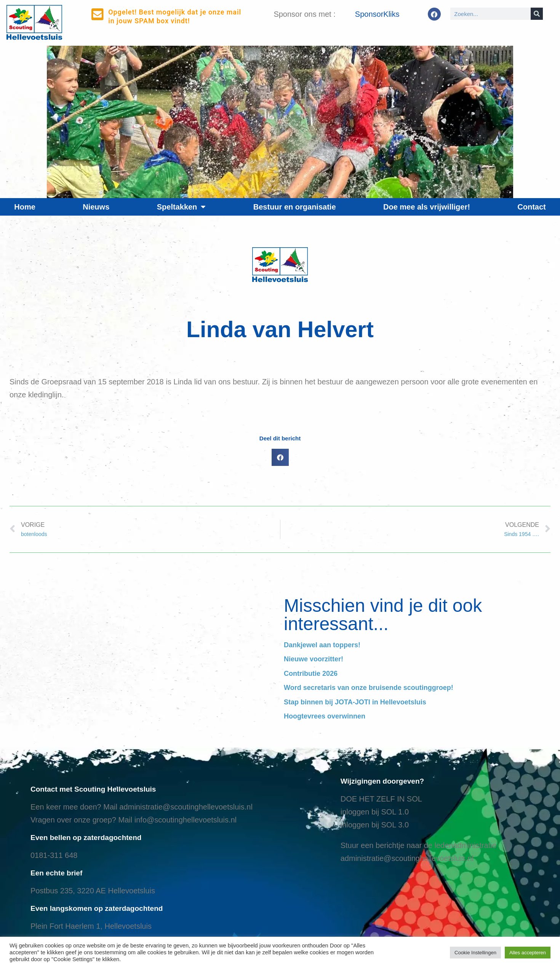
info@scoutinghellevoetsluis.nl (186, 820)
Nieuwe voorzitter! (314, 659)
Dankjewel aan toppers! (322, 645)
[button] (280, 457)
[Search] (537, 14)
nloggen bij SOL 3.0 (375, 825)
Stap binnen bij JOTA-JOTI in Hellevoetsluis (355, 702)
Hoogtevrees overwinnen (325, 716)
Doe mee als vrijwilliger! (427, 207)
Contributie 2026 (311, 674)
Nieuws (96, 207)
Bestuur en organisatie (295, 207)
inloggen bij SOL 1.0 (375, 812)
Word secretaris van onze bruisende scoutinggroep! (369, 688)
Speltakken (182, 207)
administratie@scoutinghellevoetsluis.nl (186, 807)
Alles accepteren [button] (528, 953)
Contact (531, 207)
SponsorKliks (377, 14)
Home (25, 207)
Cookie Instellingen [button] (475, 953)
